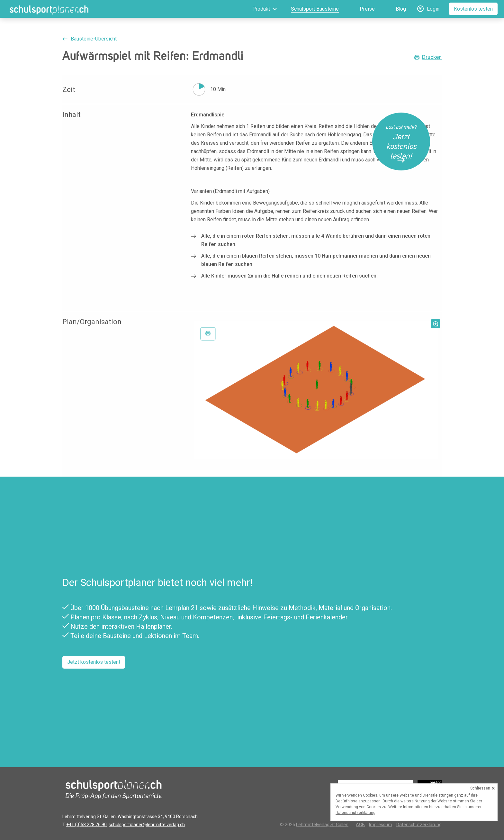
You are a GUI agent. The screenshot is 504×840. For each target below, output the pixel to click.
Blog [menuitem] (401, 9)
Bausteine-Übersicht (94, 39)
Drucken (432, 57)
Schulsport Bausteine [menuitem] (315, 9)
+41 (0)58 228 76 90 (86, 825)
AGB (360, 825)
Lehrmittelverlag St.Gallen (322, 825)
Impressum (381, 825)
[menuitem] (256, 9)
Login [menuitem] (433, 9)
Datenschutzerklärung (419, 825)
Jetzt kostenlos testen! (94, 662)
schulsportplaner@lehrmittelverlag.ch (147, 825)
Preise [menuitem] (367, 9)
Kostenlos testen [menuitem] (473, 9)
